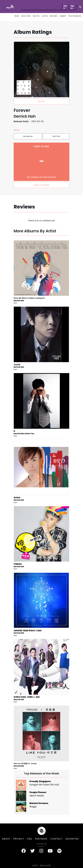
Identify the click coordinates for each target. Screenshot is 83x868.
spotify (42, 101)
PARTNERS (41, 839)
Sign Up (72, 7)
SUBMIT (63, 16)
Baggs (33, 806)
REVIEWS (54, 16)
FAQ (29, 839)
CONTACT (56, 839)
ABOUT (6, 839)
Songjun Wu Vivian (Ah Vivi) (44, 785)
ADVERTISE (72, 839)
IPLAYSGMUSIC (75, 16)
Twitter (56, 136)
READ (17, 16)
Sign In (65, 7)
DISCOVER (26, 16)
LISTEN (45, 16)
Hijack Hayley (37, 796)
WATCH (36, 16)
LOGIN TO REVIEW (41, 185)
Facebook (28, 136)
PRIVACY (19, 839)
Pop (15, 303)
